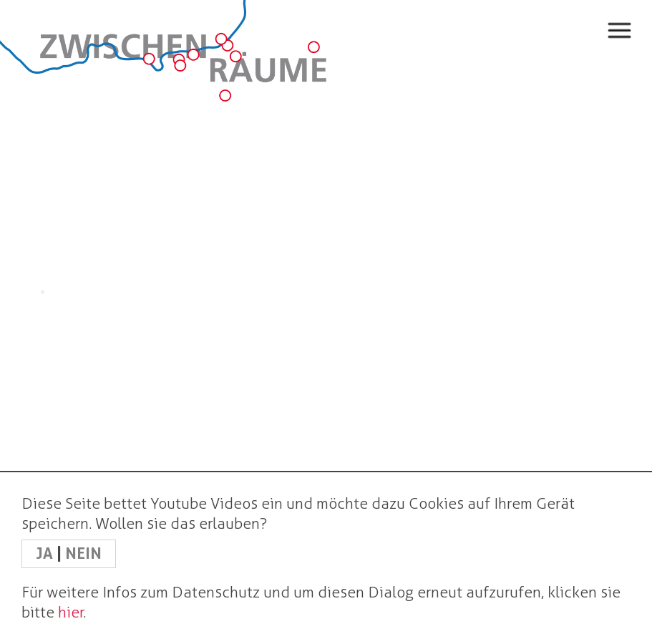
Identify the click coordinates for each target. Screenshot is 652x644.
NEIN (83, 553)
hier (70, 612)
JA (46, 553)
